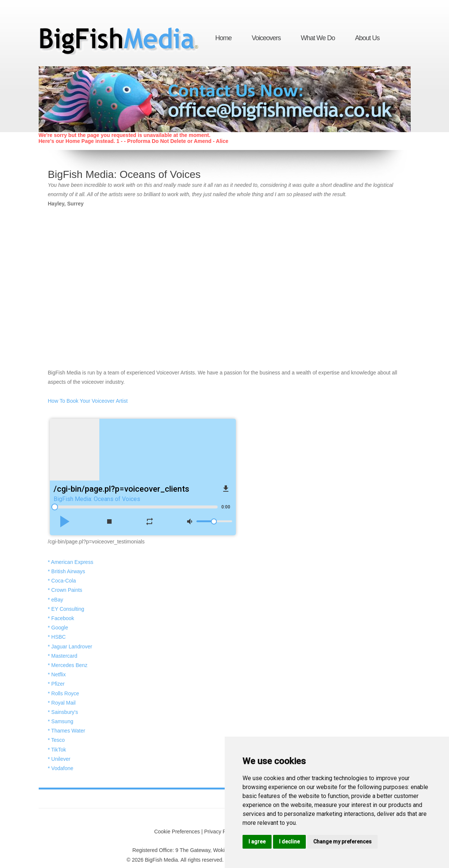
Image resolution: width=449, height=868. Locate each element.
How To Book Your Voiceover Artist (88, 401)
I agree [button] (257, 842)
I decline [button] (289, 842)
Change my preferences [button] (342, 842)
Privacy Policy (220, 832)
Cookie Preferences (177, 832)
